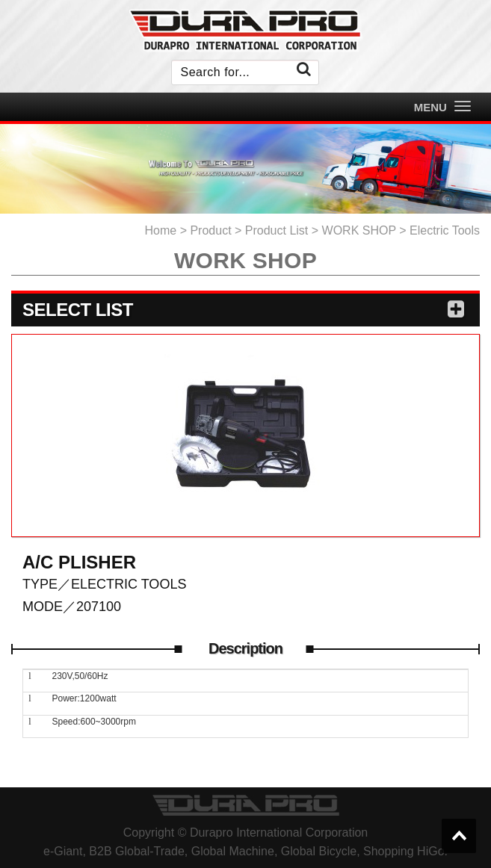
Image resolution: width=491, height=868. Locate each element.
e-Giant (63, 851)
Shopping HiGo (404, 851)
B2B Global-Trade (136, 851)
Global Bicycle (319, 851)
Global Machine (233, 851)
